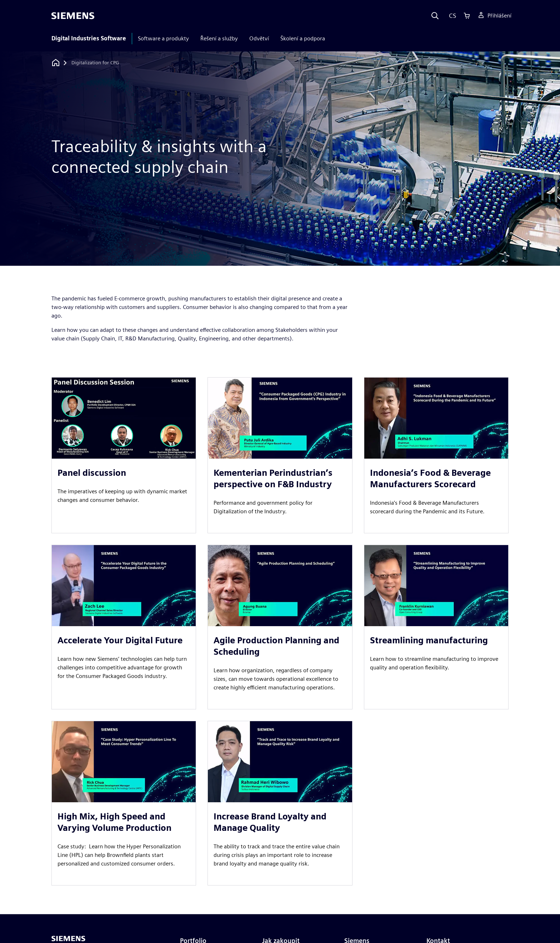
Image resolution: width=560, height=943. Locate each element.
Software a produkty (163, 38)
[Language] (451, 16)
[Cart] (467, 16)
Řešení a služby (219, 38)
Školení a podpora (303, 38)
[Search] (435, 16)
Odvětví (259, 38)
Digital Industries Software (89, 38)
